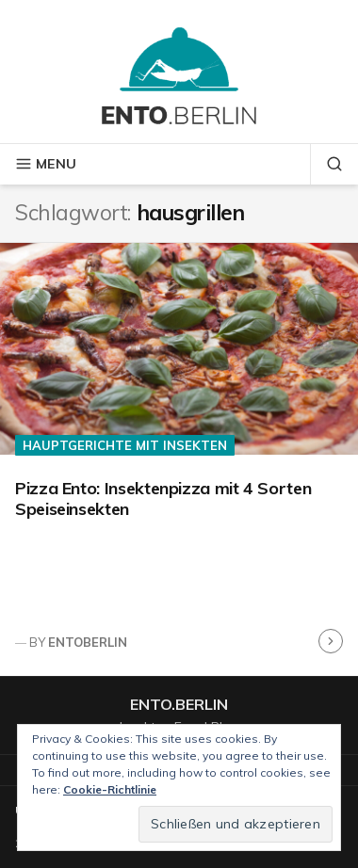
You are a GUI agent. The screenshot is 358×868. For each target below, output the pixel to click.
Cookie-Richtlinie (110, 789)
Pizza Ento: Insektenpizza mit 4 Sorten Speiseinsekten (163, 499)
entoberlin (88, 642)
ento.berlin (179, 704)
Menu (46, 164)
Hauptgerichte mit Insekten (125, 445)
